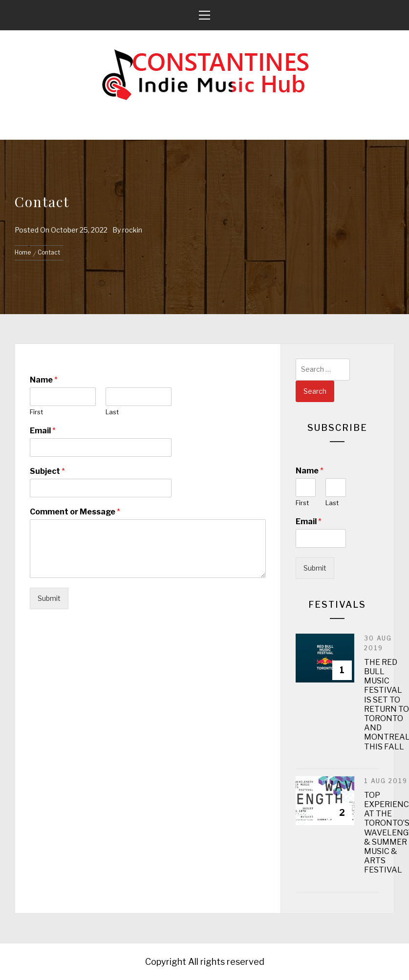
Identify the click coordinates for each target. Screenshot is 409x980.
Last (112, 412)
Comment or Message (75, 512)
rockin (132, 230)
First (36, 412)
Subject (47, 471)
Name (44, 380)
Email (43, 431)
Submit (49, 598)
